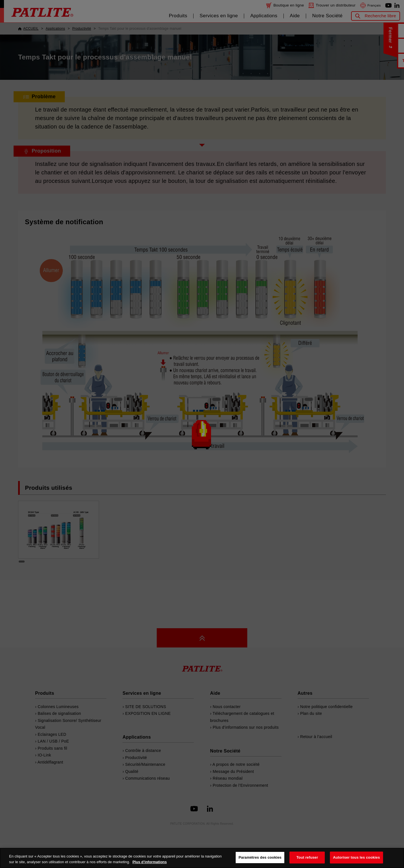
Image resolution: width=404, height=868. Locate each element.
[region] (202, 858)
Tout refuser (307, 857)
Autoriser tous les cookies (356, 857)
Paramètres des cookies (260, 857)
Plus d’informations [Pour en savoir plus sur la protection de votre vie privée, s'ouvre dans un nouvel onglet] (150, 862)
